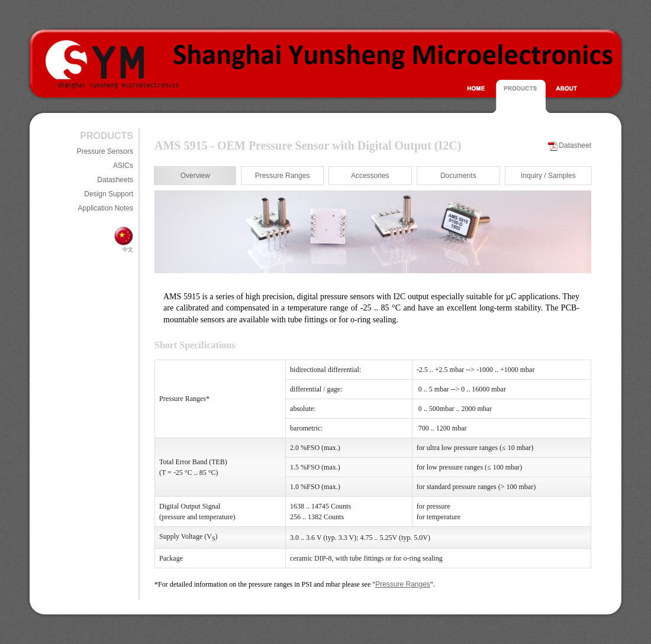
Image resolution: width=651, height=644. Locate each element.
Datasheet (575, 145)
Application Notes (106, 208)
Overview (195, 176)
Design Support (109, 194)
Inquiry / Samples (548, 176)
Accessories (370, 176)
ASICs (123, 166)
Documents (458, 176)
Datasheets (115, 180)
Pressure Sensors (105, 151)
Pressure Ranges (283, 176)
